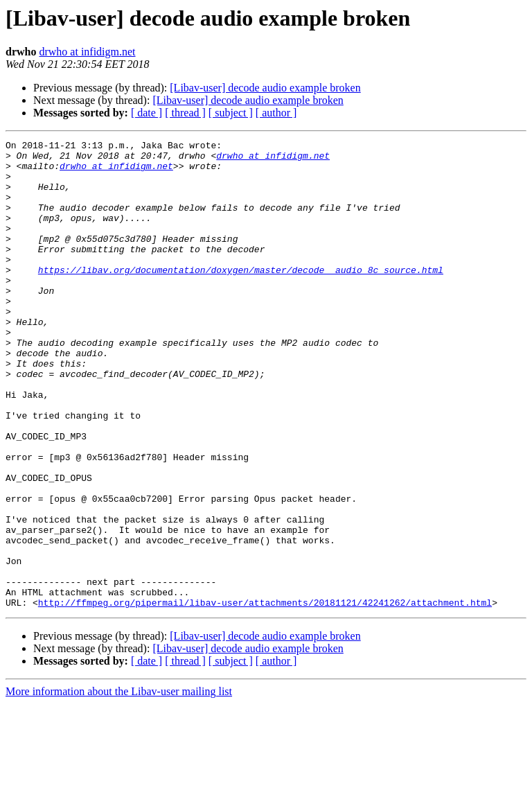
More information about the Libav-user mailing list (119, 785)
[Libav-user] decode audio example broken (265, 88)
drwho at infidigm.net (87, 52)
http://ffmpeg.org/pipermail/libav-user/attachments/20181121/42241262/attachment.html (265, 696)
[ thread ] (185, 113)
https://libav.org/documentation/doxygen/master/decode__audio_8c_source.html (241, 297)
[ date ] (147, 113)
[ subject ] (231, 113)
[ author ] (276, 113)
